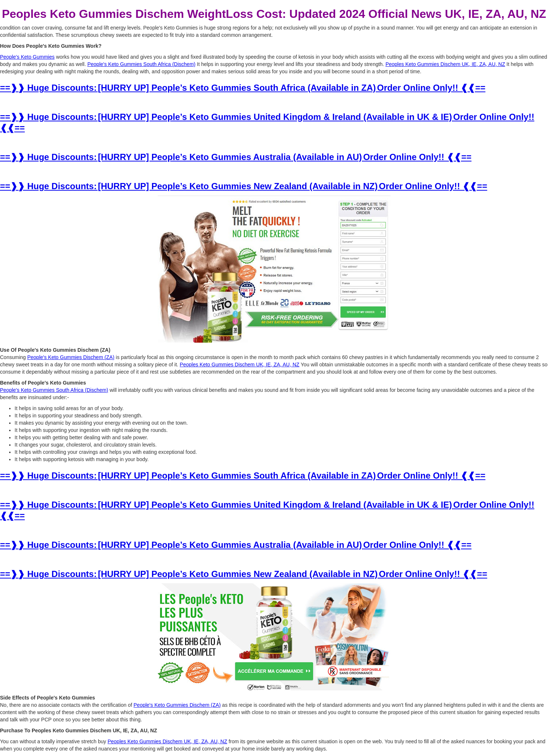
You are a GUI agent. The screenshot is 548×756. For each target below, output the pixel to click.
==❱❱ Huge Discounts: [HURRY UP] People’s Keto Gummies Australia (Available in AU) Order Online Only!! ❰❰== (236, 157)
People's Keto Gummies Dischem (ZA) (71, 357)
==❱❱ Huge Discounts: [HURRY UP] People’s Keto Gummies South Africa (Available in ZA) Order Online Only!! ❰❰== (243, 88)
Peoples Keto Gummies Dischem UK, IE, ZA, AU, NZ (445, 64)
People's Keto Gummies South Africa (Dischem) (142, 64)
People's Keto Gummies (27, 57)
